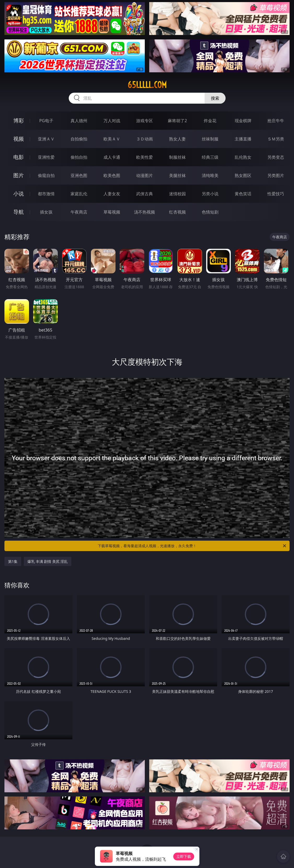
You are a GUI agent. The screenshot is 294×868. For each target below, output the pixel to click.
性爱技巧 (276, 194)
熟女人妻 (177, 139)
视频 (19, 139)
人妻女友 (112, 194)
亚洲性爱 (46, 157)
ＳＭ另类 (276, 139)
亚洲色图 (79, 175)
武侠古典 (145, 194)
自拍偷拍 (79, 139)
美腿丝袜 (177, 175)
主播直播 (243, 139)
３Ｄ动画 (145, 139)
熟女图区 (243, 175)
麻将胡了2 (177, 121)
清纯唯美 (210, 175)
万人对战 (112, 121)
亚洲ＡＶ (46, 139)
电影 (19, 157)
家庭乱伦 (79, 194)
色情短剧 (210, 212)
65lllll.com (147, 85)
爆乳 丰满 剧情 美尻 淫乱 (48, 561)
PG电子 (46, 121)
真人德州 (79, 121)
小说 (19, 194)
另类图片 (276, 175)
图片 (19, 175)
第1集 (13, 561)
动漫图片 (145, 175)
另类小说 (210, 194)
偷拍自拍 (79, 157)
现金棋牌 (243, 121)
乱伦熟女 (243, 157)
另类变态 (276, 157)
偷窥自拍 (46, 175)
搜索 (215, 98)
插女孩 (46, 212)
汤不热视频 (145, 212)
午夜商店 (79, 212)
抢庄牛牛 (276, 121)
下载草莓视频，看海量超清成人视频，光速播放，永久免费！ (192, 546)
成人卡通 (112, 157)
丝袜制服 (210, 139)
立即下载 (184, 856)
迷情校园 (177, 194)
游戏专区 (145, 121)
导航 (19, 212)
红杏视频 (177, 212)
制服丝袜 (177, 157)
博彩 (19, 120)
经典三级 (210, 157)
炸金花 (210, 121)
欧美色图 (112, 175)
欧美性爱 (145, 157)
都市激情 (46, 194)
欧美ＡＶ (112, 139)
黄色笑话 (243, 194)
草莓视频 (112, 212)
